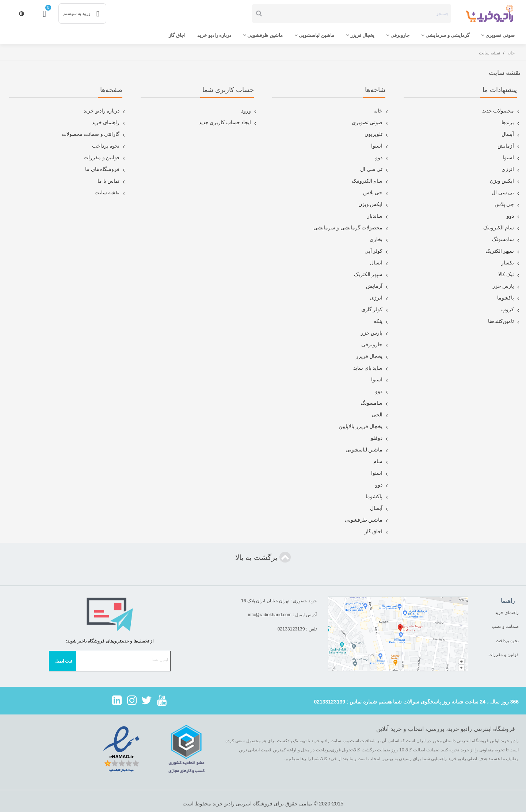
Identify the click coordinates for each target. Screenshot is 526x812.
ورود (249, 111)
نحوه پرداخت (109, 146)
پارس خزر (507, 286)
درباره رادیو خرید (214, 35)
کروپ (511, 310)
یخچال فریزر (363, 35)
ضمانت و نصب (505, 626)
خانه (381, 111)
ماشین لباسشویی (317, 35)
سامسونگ (506, 240)
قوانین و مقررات (105, 158)
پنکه (381, 321)
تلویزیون (377, 134)
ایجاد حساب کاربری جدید (228, 123)
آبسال (511, 134)
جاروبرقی (400, 35)
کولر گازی (375, 310)
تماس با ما (112, 181)
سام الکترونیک (502, 228)
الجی (380, 415)
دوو (514, 216)
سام (381, 462)
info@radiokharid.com (270, 615)
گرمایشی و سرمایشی (447, 35)
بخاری (379, 240)
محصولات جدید (502, 111)
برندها (511, 123)
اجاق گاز (177, 35)
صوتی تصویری (500, 35)
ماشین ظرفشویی (265, 35)
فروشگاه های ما (106, 169)
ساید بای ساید (371, 368)
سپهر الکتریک (503, 251)
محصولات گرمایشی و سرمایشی (351, 228)
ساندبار (378, 216)
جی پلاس (508, 205)
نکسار (511, 263)
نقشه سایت (110, 193)
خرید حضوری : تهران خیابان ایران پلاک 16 (279, 601)
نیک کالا (510, 275)
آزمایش (509, 146)
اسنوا (512, 158)
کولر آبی (377, 251)
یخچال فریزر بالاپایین (364, 427)
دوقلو (380, 438)
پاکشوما (509, 298)
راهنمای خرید (109, 123)
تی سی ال (506, 193)
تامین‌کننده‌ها (504, 321)
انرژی (511, 169)
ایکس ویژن (505, 181)
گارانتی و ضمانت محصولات (94, 134)
